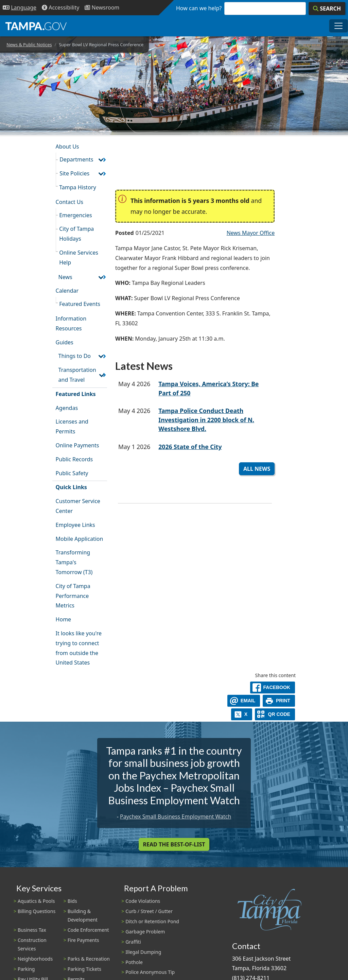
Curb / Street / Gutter (149, 911)
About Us (67, 147)
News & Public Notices (29, 45)
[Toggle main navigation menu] (338, 26)
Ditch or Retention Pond (152, 921)
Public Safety (72, 473)
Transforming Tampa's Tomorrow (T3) (74, 562)
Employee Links (75, 525)
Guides (65, 342)
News (65, 277)
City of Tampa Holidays (76, 234)
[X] (242, 714)
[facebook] (273, 687)
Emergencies (76, 215)
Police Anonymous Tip (150, 972)
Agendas (67, 408)
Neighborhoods (35, 959)
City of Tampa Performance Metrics (73, 596)
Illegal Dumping (143, 952)
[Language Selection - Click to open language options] (20, 8)
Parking (26, 969)
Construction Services (32, 944)
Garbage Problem (145, 932)
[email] (244, 701)
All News (257, 469)
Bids (72, 901)
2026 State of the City (190, 447)
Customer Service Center (78, 506)
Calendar (67, 291)
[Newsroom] (102, 8)
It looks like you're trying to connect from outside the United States (79, 648)
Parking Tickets (84, 969)
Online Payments (77, 445)
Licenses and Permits (72, 426)
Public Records (74, 459)
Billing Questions (37, 911)
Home (64, 619)
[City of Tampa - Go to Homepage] (36, 26)
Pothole (134, 962)
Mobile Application (80, 539)
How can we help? (199, 8)
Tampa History (77, 187)
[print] (279, 701)
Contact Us (69, 202)
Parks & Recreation (89, 959)
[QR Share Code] (275, 714)
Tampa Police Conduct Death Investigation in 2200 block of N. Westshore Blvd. (206, 420)
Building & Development (83, 915)
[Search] (327, 8)
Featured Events (80, 304)
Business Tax (32, 930)
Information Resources (71, 323)
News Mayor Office (251, 233)
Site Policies (74, 173)
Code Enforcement (88, 930)
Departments (76, 159)
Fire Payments (83, 940)
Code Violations (143, 901)
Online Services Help (79, 257)
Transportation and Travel (77, 375)
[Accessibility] (60, 8)
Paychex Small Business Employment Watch (176, 816)
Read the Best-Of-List (174, 844)
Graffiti (133, 942)
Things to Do (75, 356)
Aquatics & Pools (36, 901)
